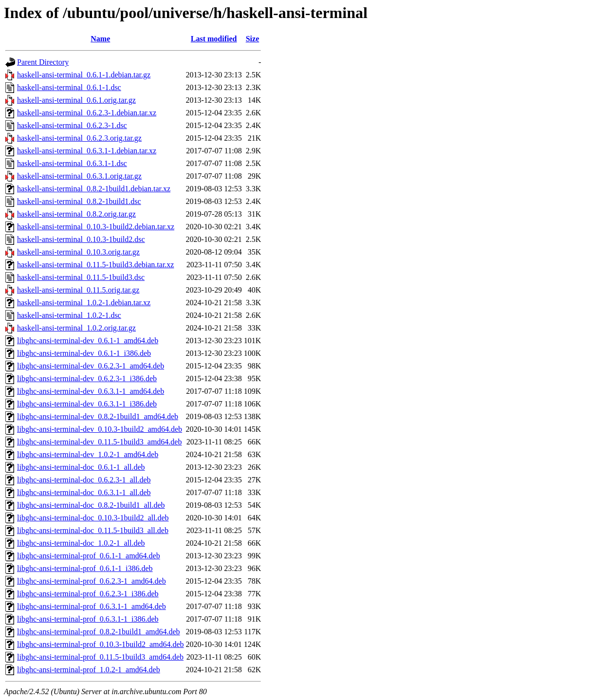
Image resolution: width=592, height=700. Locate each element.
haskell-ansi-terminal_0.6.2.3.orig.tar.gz (79, 138)
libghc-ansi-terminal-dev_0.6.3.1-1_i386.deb (87, 404)
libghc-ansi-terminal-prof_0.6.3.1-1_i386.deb (88, 619)
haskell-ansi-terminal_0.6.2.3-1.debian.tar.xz (87, 113)
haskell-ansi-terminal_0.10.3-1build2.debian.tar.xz (96, 227)
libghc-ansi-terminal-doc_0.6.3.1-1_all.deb (84, 492)
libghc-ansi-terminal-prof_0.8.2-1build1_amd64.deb (99, 632)
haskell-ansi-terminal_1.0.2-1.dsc (69, 315)
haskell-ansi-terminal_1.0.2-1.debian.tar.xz (84, 303)
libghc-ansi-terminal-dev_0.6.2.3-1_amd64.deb (91, 366)
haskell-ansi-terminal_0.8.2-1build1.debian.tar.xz (94, 189)
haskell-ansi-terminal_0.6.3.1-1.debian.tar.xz (87, 151)
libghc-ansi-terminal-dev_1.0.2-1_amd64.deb (88, 454)
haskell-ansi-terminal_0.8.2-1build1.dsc (79, 201)
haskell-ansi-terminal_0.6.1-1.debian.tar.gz (84, 75)
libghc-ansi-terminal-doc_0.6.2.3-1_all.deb (84, 480)
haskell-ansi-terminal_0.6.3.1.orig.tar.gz (79, 176)
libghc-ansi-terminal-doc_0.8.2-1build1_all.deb (91, 505)
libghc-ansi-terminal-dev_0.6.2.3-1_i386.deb (87, 378)
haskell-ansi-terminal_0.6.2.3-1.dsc (72, 125)
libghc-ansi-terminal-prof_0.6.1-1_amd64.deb (89, 556)
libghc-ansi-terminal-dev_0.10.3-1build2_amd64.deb (100, 429)
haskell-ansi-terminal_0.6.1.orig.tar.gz (76, 100)
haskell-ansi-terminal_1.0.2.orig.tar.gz (76, 328)
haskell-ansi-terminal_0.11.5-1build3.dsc (81, 277)
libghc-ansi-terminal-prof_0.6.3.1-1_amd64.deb (92, 606)
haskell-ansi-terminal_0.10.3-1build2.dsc (81, 239)
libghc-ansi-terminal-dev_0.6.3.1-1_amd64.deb (91, 391)
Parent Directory (43, 62)
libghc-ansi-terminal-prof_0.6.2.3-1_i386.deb (88, 594)
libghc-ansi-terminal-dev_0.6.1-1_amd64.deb (88, 341)
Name (100, 39)
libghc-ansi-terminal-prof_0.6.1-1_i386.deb (85, 568)
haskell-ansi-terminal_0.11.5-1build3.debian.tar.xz (95, 265)
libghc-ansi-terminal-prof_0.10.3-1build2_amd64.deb (101, 644)
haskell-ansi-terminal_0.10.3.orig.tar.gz (78, 252)
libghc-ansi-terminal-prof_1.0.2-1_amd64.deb (89, 670)
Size (253, 39)
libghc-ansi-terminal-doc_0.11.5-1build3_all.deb (93, 530)
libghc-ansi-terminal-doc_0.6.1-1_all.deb (81, 467)
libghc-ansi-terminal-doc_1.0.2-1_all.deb (81, 543)
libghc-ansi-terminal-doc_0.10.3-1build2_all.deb (93, 518)
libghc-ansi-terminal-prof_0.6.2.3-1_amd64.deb (92, 581)
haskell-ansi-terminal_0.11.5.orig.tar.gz (78, 290)
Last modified (214, 39)
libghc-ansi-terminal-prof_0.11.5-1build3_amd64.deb (100, 657)
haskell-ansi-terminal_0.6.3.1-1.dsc (72, 163)
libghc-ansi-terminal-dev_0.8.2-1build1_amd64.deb (98, 416)
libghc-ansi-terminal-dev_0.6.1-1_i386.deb (84, 353)
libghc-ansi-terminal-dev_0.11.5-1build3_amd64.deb (99, 442)
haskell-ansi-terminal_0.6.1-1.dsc (69, 87)
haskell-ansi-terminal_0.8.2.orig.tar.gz (76, 214)
